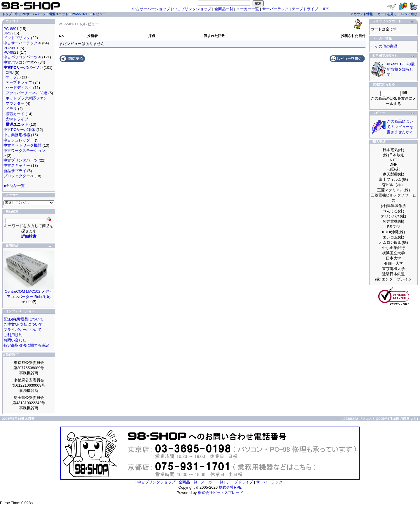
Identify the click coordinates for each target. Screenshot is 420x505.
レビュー (99, 14)
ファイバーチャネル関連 (26, 93)
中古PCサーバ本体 (19, 130)
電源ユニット (59, 14)
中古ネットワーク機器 (22, 145)
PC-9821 (11, 52)
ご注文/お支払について (23, 324)
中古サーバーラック (21, 43)
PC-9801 (11, 48)
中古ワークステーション (24, 151)
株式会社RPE (230, 487)
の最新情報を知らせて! (401, 69)
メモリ (11, 109)
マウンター (15, 103)
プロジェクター (17, 176)
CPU (9, 72)
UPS (325, 9)
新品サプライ (15, 171)
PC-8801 (11, 29)
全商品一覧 (224, 9)
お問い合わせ (15, 340)
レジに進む (409, 14)
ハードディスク (19, 88)
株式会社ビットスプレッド (220, 493)
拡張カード (15, 114)
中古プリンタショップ (192, 9)
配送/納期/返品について (23, 319)
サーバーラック (275, 9)
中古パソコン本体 (19, 62)
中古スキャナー (17, 165)
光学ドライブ (17, 119)
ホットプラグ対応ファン (26, 98)
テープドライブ (305, 9)
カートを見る (387, 14)
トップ (7, 14)
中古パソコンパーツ (21, 57)
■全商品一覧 (14, 186)
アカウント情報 (362, 14)
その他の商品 (386, 46)
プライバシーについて (22, 330)
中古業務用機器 (17, 135)
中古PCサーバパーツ (30, 14)
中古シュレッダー (19, 140)
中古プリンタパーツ (21, 160)
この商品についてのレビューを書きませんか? (400, 127)
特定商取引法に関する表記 (26, 345)
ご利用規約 (13, 335)
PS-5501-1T (80, 14)
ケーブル (13, 77)
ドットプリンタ (17, 38)
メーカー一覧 (248, 9)
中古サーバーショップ (151, 9)
